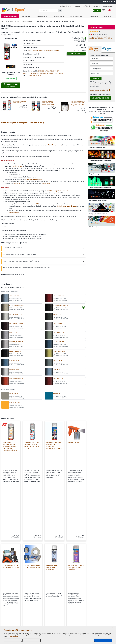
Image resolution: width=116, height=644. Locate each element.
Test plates (73, 128)
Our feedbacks (34, 608)
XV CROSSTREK (30, 75)
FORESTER (49, 71)
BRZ (41, 73)
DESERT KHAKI (13, 437)
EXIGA (37, 73)
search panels (46, 227)
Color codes (33, 619)
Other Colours (11, 79)
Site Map (33, 611)
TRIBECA (51, 73)
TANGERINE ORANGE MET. (17, 423)
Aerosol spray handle (75, 160)
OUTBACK (32, 73)
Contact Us (97, 6)
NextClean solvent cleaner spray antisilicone (52, 545)
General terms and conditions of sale (40, 604)
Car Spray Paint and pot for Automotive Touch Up (20, 21)
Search (96, 78)
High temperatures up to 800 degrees (100, 161)
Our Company (34, 600)
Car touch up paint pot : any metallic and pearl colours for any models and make (78, 104)
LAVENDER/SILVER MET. (16, 386)
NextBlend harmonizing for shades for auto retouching (76, 545)
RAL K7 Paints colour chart (97, 227)
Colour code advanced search (100, 90)
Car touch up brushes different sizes (18, 150)
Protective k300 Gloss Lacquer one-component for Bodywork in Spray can (54, 489)
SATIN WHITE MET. (14, 413)
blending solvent (17, 210)
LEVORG (38, 75)
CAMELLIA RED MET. (59, 340)
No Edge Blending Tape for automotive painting (32, 544)
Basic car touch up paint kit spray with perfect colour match (48, 103)
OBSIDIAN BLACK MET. (16, 395)
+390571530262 (108, 2)
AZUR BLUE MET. (14, 340)
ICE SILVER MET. (57, 368)
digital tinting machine (55, 189)
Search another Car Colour (11, 85)
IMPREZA (56, 71)
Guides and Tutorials (66, 6)
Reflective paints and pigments (98, 200)
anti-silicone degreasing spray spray (58, 235)
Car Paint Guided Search (101, 98)
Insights (77, 6)
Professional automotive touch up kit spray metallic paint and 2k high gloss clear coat (19, 129)
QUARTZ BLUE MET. (15, 404)
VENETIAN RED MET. (59, 423)
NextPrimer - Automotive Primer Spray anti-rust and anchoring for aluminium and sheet (10, 490)
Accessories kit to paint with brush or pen (47, 140)
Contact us (33, 615)
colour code (96, 84)
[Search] (49, 10)
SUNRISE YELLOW (14, 447)
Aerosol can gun (73, 487)
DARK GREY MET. (58, 358)
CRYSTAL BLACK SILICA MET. (61, 349)
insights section (14, 257)
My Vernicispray (108, 6)
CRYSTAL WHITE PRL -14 (16, 358)
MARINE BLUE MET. (58, 386)
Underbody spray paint (18, 160)
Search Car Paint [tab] (96, 49)
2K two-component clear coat (46, 248)
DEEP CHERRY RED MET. (16, 368)
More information (14, 637)
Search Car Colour (10, 16)
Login (97, 11)
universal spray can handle (34, 223)
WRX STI (57, 73)
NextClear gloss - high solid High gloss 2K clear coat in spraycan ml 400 (32, 489)
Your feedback (97, 27)
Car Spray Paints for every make (98, 214)
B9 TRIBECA (42, 71)
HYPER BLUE (56, 437)
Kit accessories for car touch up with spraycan (76, 140)
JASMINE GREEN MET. (59, 377)
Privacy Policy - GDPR (36, 622)
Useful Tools (87, 6)
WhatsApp (18, 227)
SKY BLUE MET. (57, 413)
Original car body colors (96, 174)
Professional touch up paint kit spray (20, 102)
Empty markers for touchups (75, 150)
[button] (110, 11)
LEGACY (26, 73)
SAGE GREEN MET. (58, 404)
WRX (62, 73)
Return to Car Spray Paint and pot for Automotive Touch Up (23, 123)
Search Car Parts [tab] (109, 49)
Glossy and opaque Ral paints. (98, 147)
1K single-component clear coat (67, 250)
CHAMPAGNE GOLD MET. (16, 349)
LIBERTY (45, 73)
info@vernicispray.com (12, 612)
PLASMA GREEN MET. (59, 395)
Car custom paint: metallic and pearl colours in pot (19, 140)
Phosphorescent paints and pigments (100, 187)
